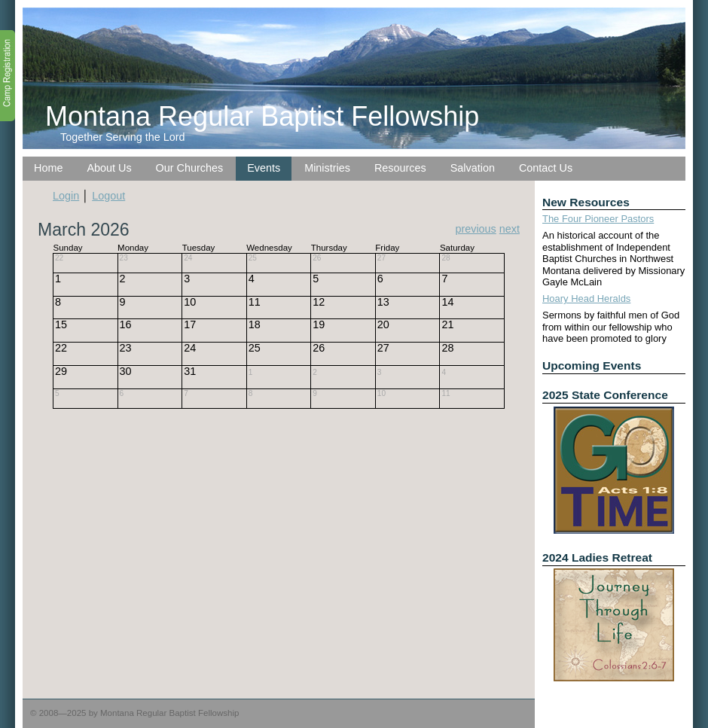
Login (66, 196)
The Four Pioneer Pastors (598, 219)
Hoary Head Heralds (586, 299)
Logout (108, 196)
